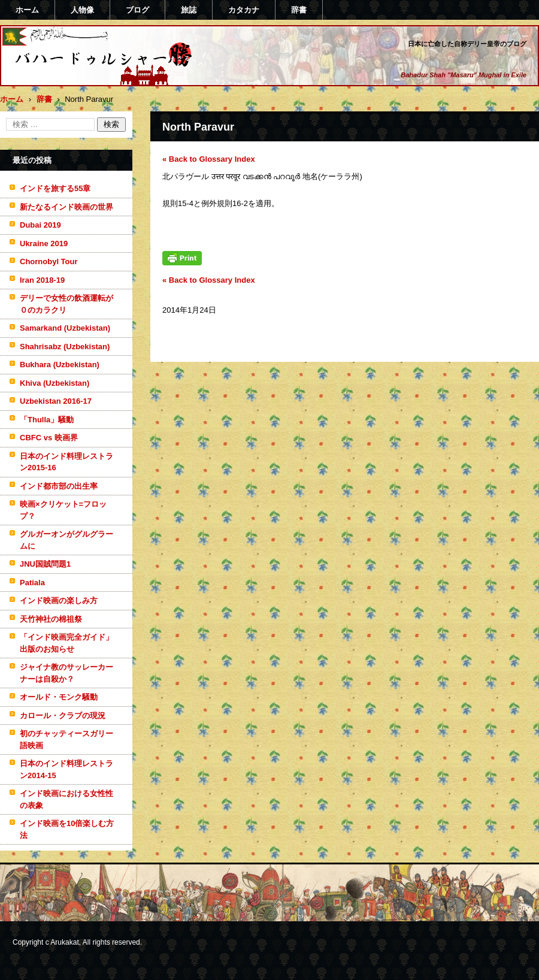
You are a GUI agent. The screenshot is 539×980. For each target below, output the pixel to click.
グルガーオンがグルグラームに (66, 540)
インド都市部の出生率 (59, 486)
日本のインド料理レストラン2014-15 (66, 769)
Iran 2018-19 (42, 280)
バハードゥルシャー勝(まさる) (87, 80)
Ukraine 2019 (44, 244)
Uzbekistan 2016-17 (56, 401)
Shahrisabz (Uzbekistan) (65, 347)
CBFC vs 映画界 (49, 438)
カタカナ (244, 10)
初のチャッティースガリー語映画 (66, 739)
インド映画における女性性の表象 (66, 799)
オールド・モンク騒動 (59, 697)
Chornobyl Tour (49, 261)
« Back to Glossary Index (209, 159)
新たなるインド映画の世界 (66, 207)
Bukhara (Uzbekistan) (60, 365)
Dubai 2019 (40, 225)
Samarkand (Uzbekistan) (65, 328)
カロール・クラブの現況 (63, 716)
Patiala (32, 583)
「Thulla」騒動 (47, 420)
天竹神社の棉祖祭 (51, 619)
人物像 (82, 10)
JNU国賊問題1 (45, 564)
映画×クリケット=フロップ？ (63, 510)
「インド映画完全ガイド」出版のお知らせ (66, 643)
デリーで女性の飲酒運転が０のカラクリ (66, 304)
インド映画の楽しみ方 (59, 601)
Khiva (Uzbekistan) (54, 383)
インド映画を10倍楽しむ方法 (67, 829)
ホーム (27, 10)
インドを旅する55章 (55, 188)
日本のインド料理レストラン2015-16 (66, 462)
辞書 (299, 10)
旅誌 (189, 10)
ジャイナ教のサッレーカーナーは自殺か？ (66, 673)
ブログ (137, 10)
